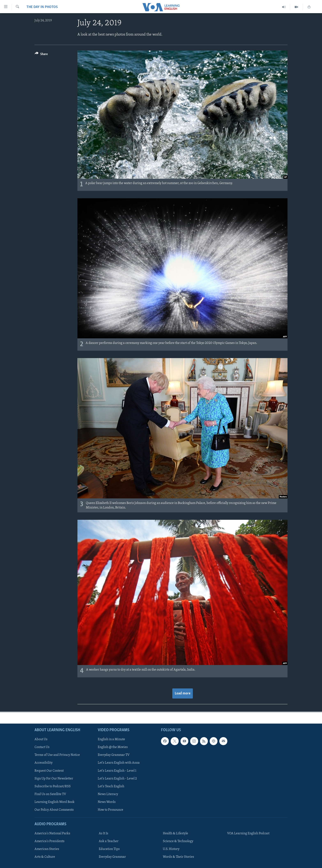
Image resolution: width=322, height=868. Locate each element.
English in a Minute (111, 739)
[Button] (41, 55)
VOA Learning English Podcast (248, 833)
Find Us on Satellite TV (50, 794)
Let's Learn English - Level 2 (117, 778)
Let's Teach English (111, 786)
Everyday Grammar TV (114, 755)
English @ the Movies (113, 747)
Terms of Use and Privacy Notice (57, 755)
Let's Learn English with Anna (119, 763)
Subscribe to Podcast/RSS (53, 786)
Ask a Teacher (109, 841)
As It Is (103, 833)
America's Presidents (49, 841)
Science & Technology (178, 841)
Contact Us (42, 747)
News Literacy (108, 794)
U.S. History (171, 849)
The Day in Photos (42, 7)
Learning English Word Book (55, 802)
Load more (183, 693)
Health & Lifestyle (175, 833)
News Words (107, 802)
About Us (41, 739)
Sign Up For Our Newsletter (54, 778)
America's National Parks (52, 833)
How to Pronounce (110, 810)
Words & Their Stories (178, 857)
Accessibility (44, 763)
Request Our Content (49, 771)
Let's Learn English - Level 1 (117, 771)
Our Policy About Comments (54, 810)
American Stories (47, 849)
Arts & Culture (45, 857)
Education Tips (109, 849)
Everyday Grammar (112, 857)
